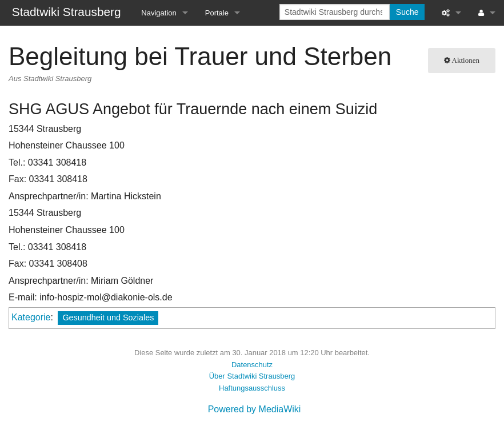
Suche (407, 12)
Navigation (159, 13)
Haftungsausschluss (252, 388)
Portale (217, 13)
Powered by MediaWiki (255, 409)
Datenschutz (252, 365)
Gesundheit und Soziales (108, 318)
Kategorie (31, 317)
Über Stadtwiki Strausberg (252, 376)
